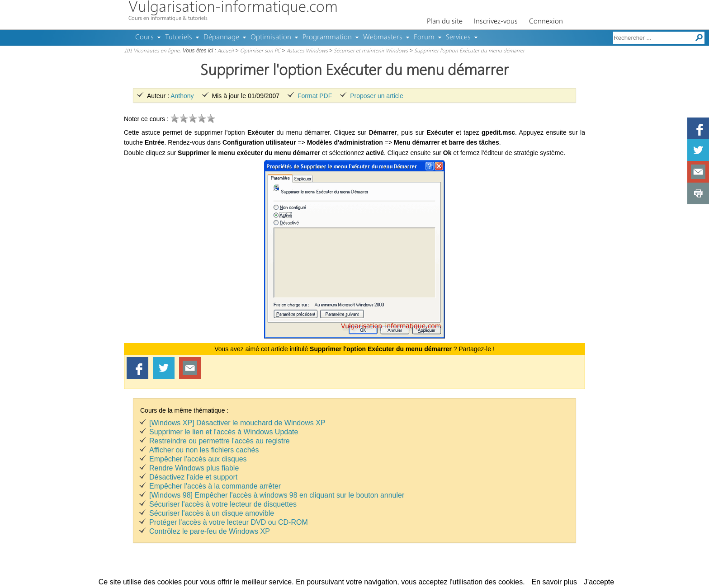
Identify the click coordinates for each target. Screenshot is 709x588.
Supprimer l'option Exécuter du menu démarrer (469, 51)
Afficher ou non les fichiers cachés (204, 450)
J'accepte (599, 582)
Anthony (182, 96)
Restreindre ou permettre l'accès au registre (220, 441)
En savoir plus (555, 582)
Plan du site (445, 22)
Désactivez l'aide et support (193, 477)
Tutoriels (179, 38)
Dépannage (221, 38)
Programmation (327, 38)
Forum (424, 38)
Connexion (546, 22)
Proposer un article (377, 96)
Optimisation (271, 38)
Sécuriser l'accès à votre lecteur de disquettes (223, 504)
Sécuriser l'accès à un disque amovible (212, 513)
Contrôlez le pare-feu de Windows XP (210, 531)
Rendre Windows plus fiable (194, 468)
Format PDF (315, 96)
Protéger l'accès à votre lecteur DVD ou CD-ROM (229, 522)
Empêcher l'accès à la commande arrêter (215, 486)
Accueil (226, 51)
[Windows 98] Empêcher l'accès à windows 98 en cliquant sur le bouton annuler (277, 495)
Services (458, 38)
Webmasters (383, 38)
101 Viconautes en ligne (152, 51)
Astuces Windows (307, 51)
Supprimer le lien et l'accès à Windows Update (224, 432)
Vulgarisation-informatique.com (233, 8)
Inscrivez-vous (496, 22)
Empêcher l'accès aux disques (198, 459)
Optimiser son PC (260, 51)
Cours (144, 38)
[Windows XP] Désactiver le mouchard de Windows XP (237, 423)
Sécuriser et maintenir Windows (371, 51)
